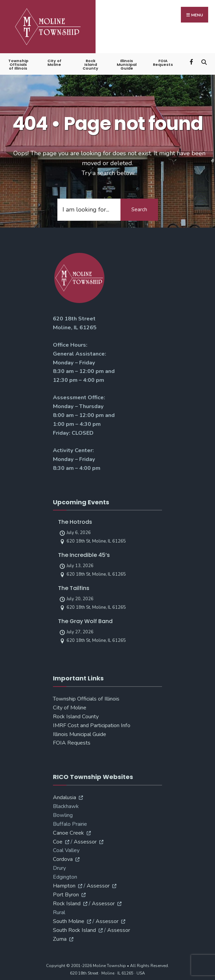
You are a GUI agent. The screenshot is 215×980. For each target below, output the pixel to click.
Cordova (63, 859)
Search (139, 210)
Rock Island (67, 904)
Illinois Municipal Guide (127, 64)
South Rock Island (74, 930)
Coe (58, 842)
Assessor (85, 842)
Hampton (64, 886)
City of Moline (54, 63)
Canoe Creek (68, 833)
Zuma (60, 939)
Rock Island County (90, 64)
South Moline (69, 921)
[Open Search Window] (204, 61)
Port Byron (66, 895)
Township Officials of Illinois (18, 64)
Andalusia (64, 797)
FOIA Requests (163, 63)
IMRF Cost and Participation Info (92, 725)
